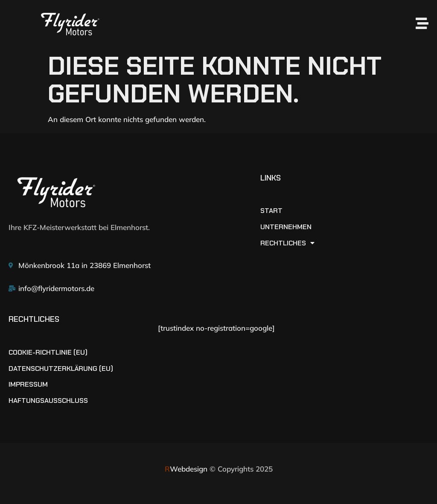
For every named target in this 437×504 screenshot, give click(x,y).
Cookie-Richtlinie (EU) (48, 353)
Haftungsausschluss (48, 401)
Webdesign (186, 469)
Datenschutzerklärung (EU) (61, 369)
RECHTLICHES (287, 243)
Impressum (28, 385)
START (271, 211)
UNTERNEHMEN (286, 227)
